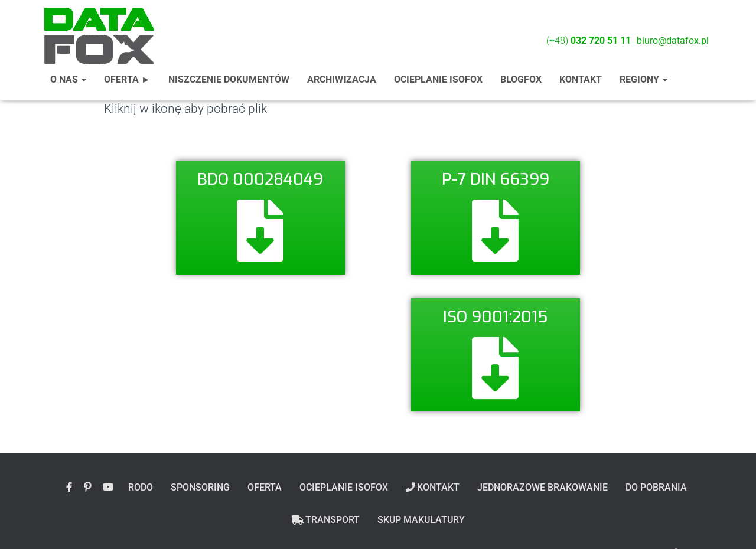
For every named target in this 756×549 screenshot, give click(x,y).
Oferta (265, 487)
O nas (68, 79)
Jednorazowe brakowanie (542, 487)
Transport (326, 520)
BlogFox (521, 79)
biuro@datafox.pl (673, 40)
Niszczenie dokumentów (229, 79)
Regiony (643, 79)
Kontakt (581, 79)
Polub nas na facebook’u (69, 488)
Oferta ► (127, 79)
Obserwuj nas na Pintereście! (87, 488)
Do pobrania (656, 487)
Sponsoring (200, 487)
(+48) (589, 40)
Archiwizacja (342, 79)
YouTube (108, 488)
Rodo (141, 487)
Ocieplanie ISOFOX (438, 79)
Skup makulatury (421, 520)
